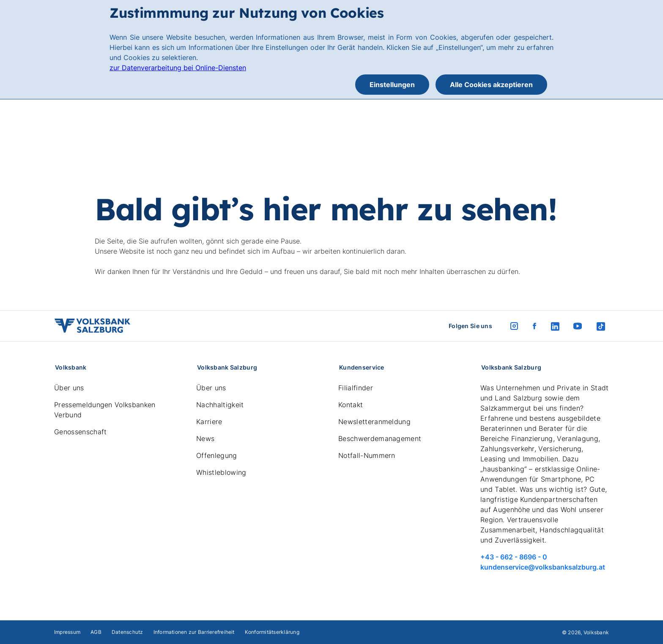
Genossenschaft (80, 432)
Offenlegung (217, 455)
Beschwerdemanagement (380, 438)
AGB (96, 632)
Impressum (67, 632)
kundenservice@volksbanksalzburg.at (543, 567)
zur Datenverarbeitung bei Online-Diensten (178, 68)
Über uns (69, 388)
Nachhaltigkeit (220, 405)
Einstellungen (392, 85)
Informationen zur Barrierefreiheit (194, 632)
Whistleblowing (221, 472)
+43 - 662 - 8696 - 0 (514, 557)
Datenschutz (127, 632)
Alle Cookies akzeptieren (491, 85)
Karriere (209, 422)
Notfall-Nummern (367, 455)
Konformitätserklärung (272, 632)
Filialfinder (356, 388)
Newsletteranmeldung (374, 422)
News (205, 438)
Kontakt (351, 405)
